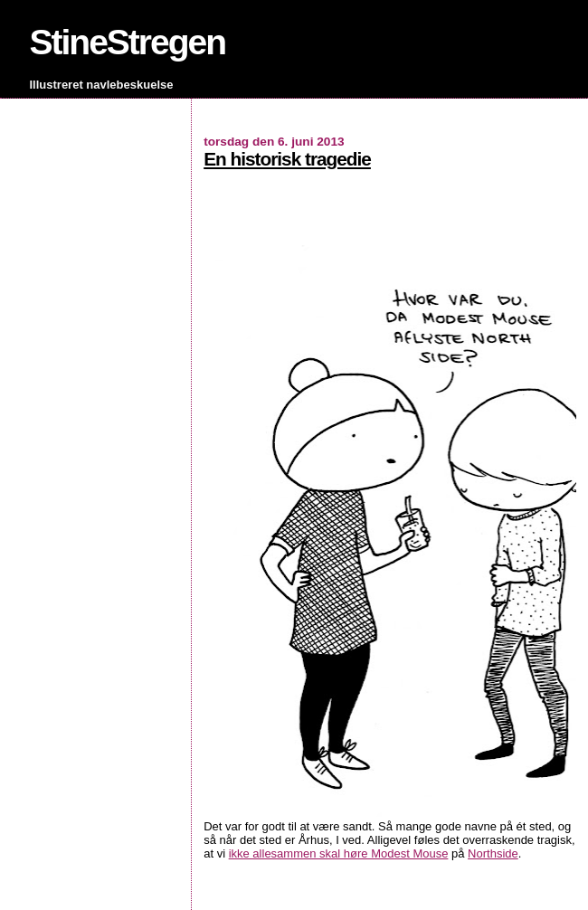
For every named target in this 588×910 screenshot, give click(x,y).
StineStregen (128, 42)
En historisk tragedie (287, 159)
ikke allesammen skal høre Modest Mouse (339, 853)
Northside (493, 853)
